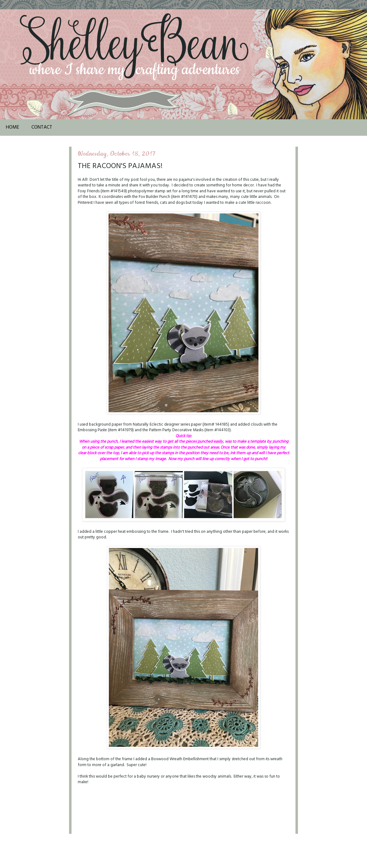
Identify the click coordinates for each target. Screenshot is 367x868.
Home (13, 127)
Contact (42, 127)
